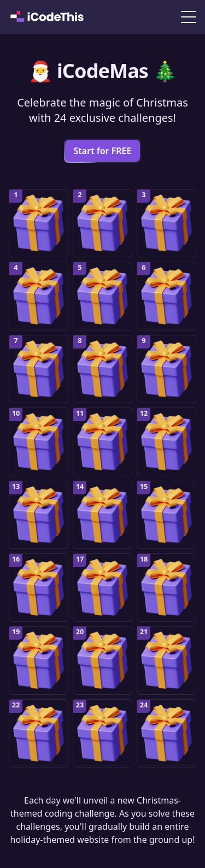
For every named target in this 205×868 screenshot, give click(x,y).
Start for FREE (103, 151)
